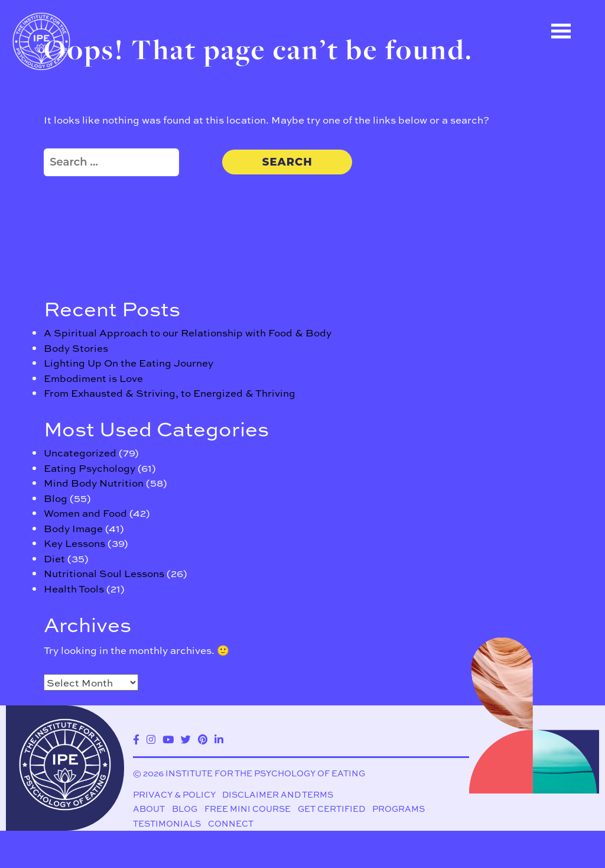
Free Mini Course (248, 808)
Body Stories (76, 348)
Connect (231, 824)
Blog (56, 498)
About (149, 808)
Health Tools (74, 588)
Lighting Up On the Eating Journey (129, 362)
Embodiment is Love (93, 378)
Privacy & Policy (174, 794)
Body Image (73, 528)
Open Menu (561, 31)
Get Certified (331, 808)
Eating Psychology (90, 468)
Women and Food (85, 513)
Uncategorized (80, 452)
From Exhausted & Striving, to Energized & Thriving (170, 393)
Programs (399, 808)
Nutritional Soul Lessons (104, 573)
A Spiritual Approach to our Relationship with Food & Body (188, 332)
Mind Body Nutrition (94, 482)
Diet (54, 558)
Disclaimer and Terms (278, 794)
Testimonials (167, 824)
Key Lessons (74, 543)
